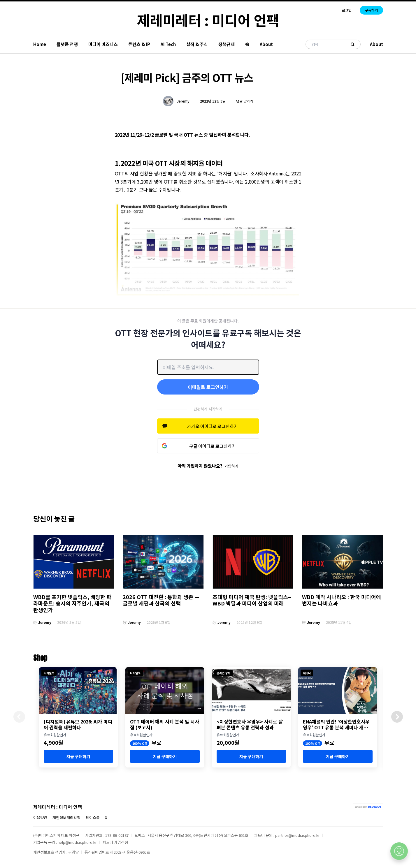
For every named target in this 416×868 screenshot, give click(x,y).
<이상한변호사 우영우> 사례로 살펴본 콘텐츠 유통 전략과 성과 (250, 724)
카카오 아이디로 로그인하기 (213, 426)
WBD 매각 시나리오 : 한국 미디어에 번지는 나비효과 (342, 600)
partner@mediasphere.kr (297, 835)
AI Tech (168, 44)
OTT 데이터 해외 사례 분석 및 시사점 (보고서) (165, 724)
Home (40, 44)
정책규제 (227, 44)
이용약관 (40, 817)
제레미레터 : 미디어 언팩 (208, 20)
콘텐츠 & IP (139, 44)
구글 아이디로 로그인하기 (213, 446)
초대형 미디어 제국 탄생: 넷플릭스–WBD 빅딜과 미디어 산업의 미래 (252, 600)
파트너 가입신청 (115, 842)
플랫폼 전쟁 (67, 44)
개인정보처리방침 (66, 817)
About (266, 44)
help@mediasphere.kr (77, 842)
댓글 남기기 (245, 101)
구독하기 (371, 10)
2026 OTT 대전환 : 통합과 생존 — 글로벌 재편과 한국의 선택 (161, 600)
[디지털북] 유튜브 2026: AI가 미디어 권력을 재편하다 (78, 724)
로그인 (347, 10)
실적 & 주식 (197, 44)
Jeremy (183, 101)
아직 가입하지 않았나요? (208, 466)
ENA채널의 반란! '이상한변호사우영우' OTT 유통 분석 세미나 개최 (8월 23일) (336, 724)
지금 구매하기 (78, 756)
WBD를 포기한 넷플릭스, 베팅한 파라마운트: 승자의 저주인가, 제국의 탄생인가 (72, 603)
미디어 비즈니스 (103, 44)
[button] (397, 717)
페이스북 (93, 817)
